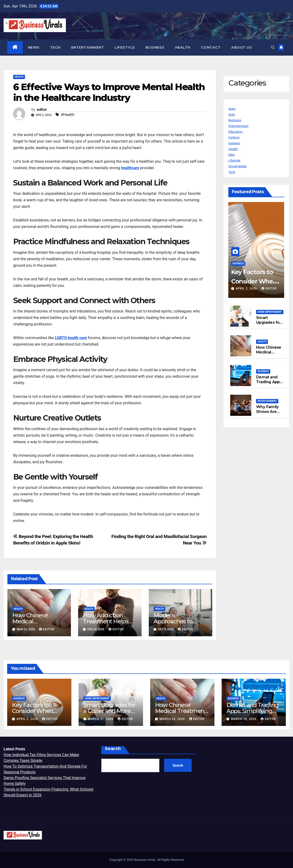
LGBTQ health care (71, 338)
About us (242, 47)
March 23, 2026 (172, 719)
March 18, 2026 (244, 719)
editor (42, 110)
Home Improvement (270, 312)
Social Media (239, 166)
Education (237, 132)
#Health (68, 115)
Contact (211, 47)
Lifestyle (125, 47)
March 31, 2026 (101, 719)
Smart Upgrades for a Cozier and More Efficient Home (109, 711)
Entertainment (88, 47)
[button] (272, 47)
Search (113, 749)
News (34, 47)
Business (155, 47)
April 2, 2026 (247, 289)
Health (183, 47)
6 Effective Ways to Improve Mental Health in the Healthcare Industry (109, 93)
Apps (233, 109)
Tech (56, 47)
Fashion (235, 137)
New (232, 155)
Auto (232, 114)
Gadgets (236, 143)
